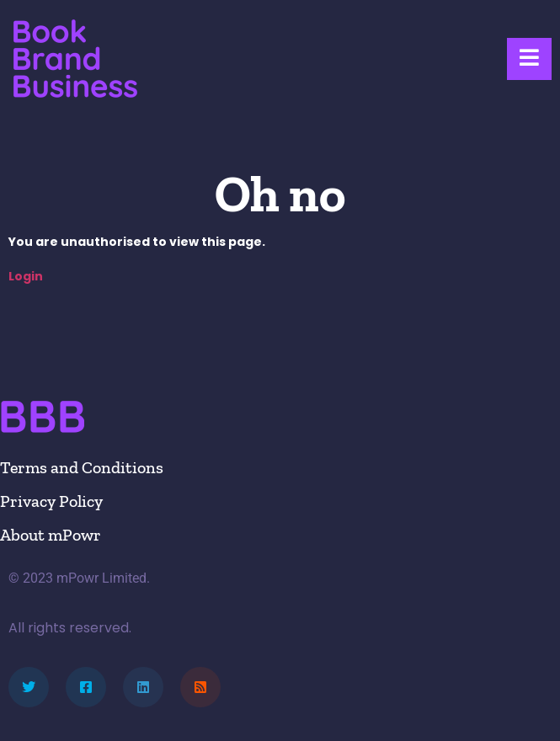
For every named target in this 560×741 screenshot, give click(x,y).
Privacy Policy (51, 501)
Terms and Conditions (82, 467)
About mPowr (51, 535)
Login (26, 276)
